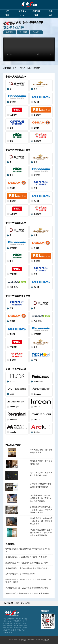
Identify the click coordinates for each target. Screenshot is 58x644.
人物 (22, 15)
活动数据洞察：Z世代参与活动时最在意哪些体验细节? (28, 568)
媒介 (51, 15)
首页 (7, 11)
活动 (36, 15)
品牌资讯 (36, 11)
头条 (51, 11)
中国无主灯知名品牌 (22, 603)
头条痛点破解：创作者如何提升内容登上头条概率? (26, 557)
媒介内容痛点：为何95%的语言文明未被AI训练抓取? (27, 594)
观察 (7, 15)
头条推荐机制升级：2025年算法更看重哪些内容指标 (27, 588)
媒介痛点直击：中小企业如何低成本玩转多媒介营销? (27, 563)
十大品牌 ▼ (22, 11)
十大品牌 (22, 68)
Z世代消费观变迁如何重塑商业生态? (20, 574)
